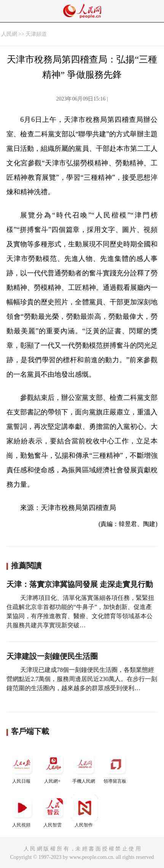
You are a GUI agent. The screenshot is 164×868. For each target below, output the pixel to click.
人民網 (9, 34)
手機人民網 (84, 767)
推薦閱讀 (26, 566)
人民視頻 (22, 811)
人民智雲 (53, 811)
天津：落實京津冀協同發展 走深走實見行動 (80, 584)
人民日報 (22, 767)
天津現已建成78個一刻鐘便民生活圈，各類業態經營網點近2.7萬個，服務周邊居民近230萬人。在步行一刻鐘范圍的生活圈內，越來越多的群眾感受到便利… (82, 679)
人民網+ (53, 767)
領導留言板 (116, 767)
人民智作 (84, 811)
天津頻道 (36, 34)
